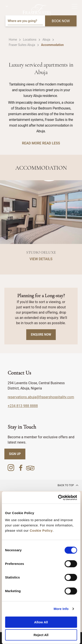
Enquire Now (41, 335)
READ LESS (51, 143)
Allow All (41, 622)
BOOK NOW (61, 21)
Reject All (41, 635)
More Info (61, 609)
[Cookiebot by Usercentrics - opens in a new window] (58, 498)
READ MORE (32, 143)
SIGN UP (15, 454)
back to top (68, 485)
